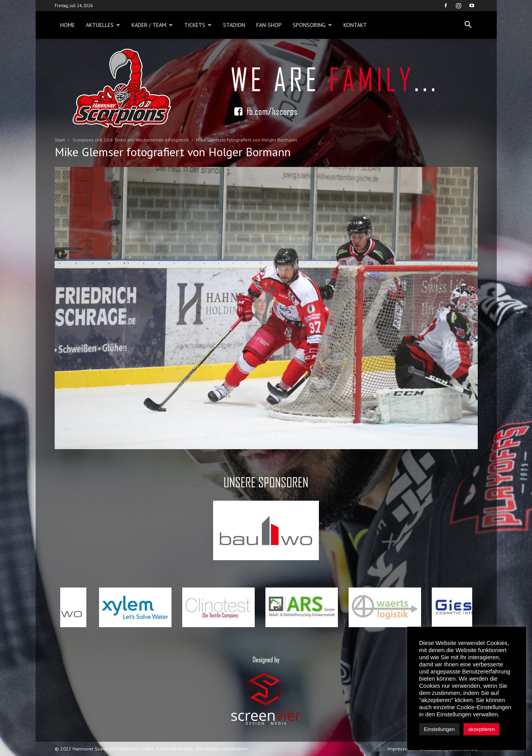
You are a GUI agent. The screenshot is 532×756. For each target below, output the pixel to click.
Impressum (400, 749)
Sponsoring (312, 25)
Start (60, 140)
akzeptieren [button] (481, 729)
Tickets (198, 25)
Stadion (234, 25)
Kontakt (355, 25)
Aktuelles (103, 25)
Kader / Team (152, 25)
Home (68, 25)
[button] (468, 25)
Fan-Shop (269, 25)
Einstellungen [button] (439, 729)
